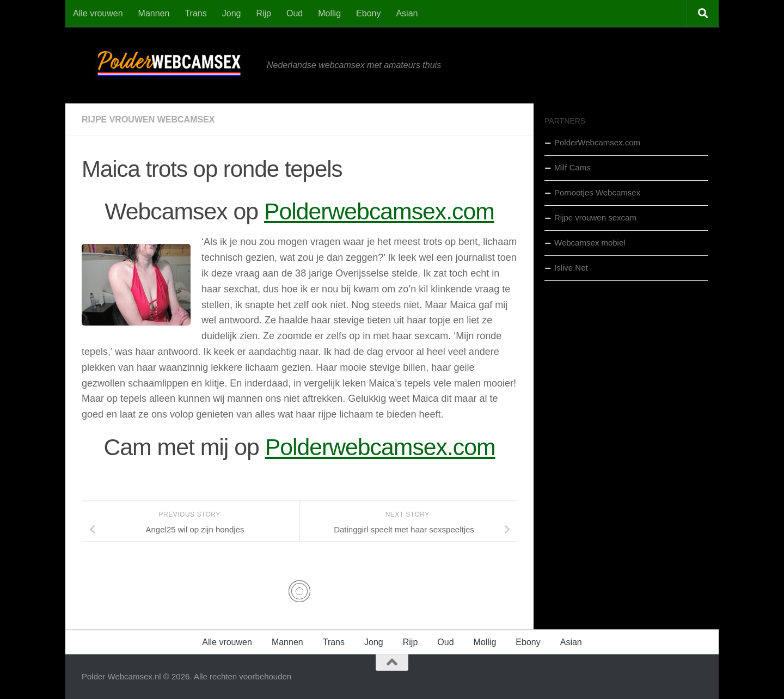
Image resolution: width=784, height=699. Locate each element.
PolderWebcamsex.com (597, 142)
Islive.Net (571, 268)
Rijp (264, 13)
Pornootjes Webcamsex (597, 192)
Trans (195, 13)
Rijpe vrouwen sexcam (595, 217)
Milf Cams (572, 167)
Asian (407, 13)
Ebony (368, 13)
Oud (295, 13)
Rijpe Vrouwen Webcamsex (148, 119)
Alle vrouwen (98, 13)
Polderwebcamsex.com (379, 211)
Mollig (329, 13)
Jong (232, 13)
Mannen (154, 13)
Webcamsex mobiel (590, 243)
